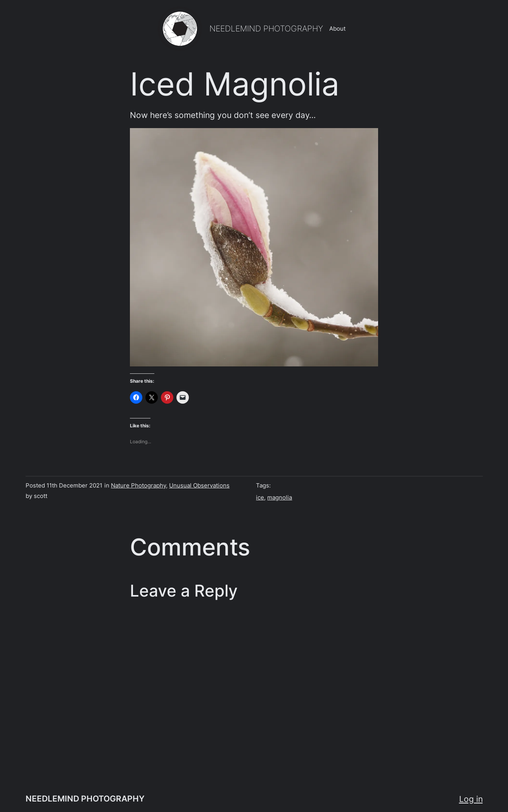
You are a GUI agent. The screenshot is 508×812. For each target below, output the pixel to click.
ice (260, 497)
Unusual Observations (199, 485)
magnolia (280, 497)
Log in (471, 799)
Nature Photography (138, 485)
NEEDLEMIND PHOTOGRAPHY (266, 28)
